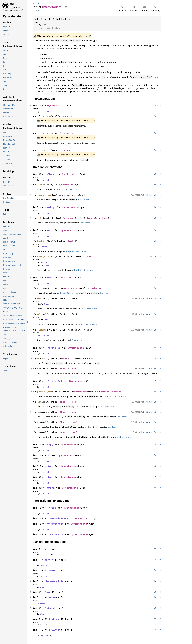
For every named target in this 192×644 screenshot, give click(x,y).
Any (47, 549)
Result (91, 218)
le (39, 412)
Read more (74, 189)
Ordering (96, 288)
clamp (41, 330)
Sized (48, 25)
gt (39, 422)
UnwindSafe (56, 534)
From (47, 592)
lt (39, 402)
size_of (47, 116)
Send (50, 466)
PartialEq (54, 348)
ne (39, 369)
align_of (48, 133)
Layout (68, 150)
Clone (51, 174)
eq (39, 358)
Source (36, 11)
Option (105, 392)
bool (92, 358)
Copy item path (66, 7)
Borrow (49, 560)
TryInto (54, 630)
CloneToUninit (54, 581)
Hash (50, 230)
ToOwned (50, 608)
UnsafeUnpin (55, 524)
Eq (49, 455)
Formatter (69, 218)
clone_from (44, 195)
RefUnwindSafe (58, 518)
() (97, 218)
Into (52, 597)
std (12, 4)
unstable (147, 195)
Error (105, 218)
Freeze (52, 508)
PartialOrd (55, 381)
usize (69, 116)
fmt (39, 218)
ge (39, 432)
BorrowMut (51, 570)
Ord (50, 278)
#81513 (87, 36)
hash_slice (44, 257)
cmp (39, 288)
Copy (50, 445)
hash (40, 241)
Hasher (44, 247)
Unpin (51, 488)
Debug (51, 207)
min (39, 314)
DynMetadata (55, 106)
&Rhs (63, 369)
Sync (50, 477)
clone (41, 185)
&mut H (72, 241)
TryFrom (54, 619)
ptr (38, 3)
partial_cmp (45, 392)
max (39, 298)
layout (47, 150)
